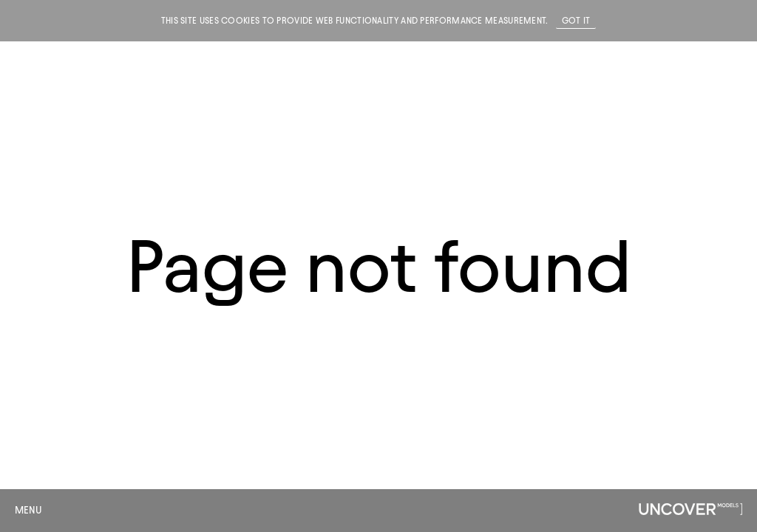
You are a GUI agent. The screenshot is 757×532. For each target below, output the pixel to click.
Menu (28, 510)
